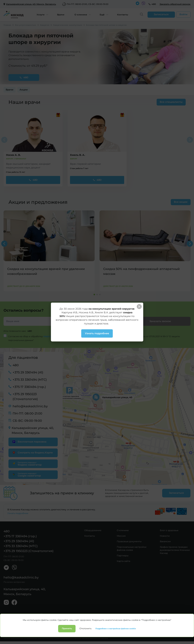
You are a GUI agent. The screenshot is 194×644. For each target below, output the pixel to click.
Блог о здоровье (169, 530)
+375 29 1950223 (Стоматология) (25, 397)
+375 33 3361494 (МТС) (30, 380)
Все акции (181, 202)
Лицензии (43, 630)
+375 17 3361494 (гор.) (29, 387)
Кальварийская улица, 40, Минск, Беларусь (33, 430)
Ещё (102, 15)
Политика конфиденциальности (19, 630)
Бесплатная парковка (29, 442)
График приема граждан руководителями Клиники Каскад (175, 550)
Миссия (121, 536)
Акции (24, 90)
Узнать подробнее (18, 513)
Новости (165, 536)
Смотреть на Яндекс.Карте (32, 453)
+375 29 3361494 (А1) (28, 372)
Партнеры (123, 556)
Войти (183, 14)
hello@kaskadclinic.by (30, 406)
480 (154, 4)
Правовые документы (129, 541)
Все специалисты (171, 102)
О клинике (81, 15)
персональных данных (59, 336)
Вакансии (165, 541)
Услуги (41, 15)
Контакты (123, 15)
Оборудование (93, 530)
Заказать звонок (160, 321)
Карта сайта (124, 561)
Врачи (61, 15)
